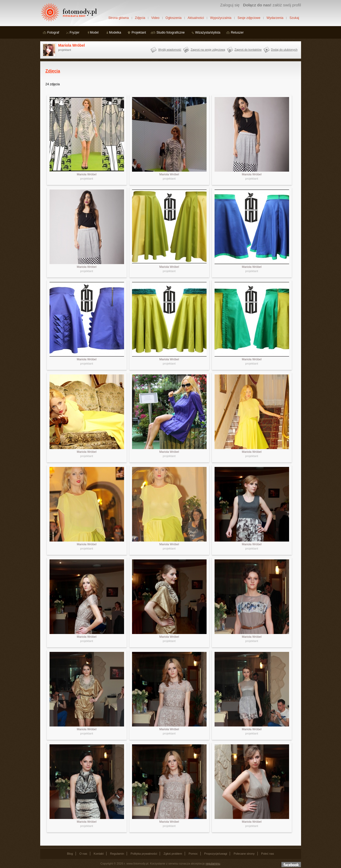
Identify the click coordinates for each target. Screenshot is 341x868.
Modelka (115, 33)
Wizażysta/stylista (208, 33)
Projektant (139, 33)
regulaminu (213, 863)
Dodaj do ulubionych (284, 50)
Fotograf (53, 33)
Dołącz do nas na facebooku (291, 865)
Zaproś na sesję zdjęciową (208, 50)
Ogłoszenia (174, 18)
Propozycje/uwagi (216, 854)
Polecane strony (244, 854)
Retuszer (237, 33)
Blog (70, 854)
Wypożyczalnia (221, 18)
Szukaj (294, 18)
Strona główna (119, 18)
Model (94, 33)
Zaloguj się (230, 5)
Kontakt (99, 854)
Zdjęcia (140, 18)
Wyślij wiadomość (170, 50)
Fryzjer (75, 33)
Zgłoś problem (173, 854)
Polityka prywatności (144, 854)
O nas (83, 854)
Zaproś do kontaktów (248, 50)
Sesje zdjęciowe (249, 18)
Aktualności (196, 18)
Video (155, 18)
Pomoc (193, 854)
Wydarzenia (275, 18)
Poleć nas (268, 854)
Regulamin (117, 854)
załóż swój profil (272, 5)
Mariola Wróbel (72, 45)
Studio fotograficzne (171, 33)
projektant (87, 179)
